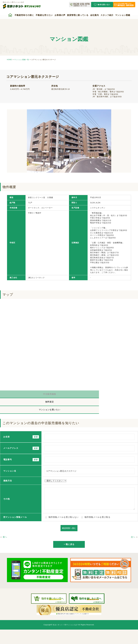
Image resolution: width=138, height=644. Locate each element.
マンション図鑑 (123, 15)
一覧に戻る (69, 530)
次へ (133, 523)
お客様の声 (60, 15)
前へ (5, 523)
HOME (9, 60)
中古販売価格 (23, 395)
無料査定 (69, 395)
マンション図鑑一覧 (22, 60)
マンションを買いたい (115, 395)
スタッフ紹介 (107, 15)
